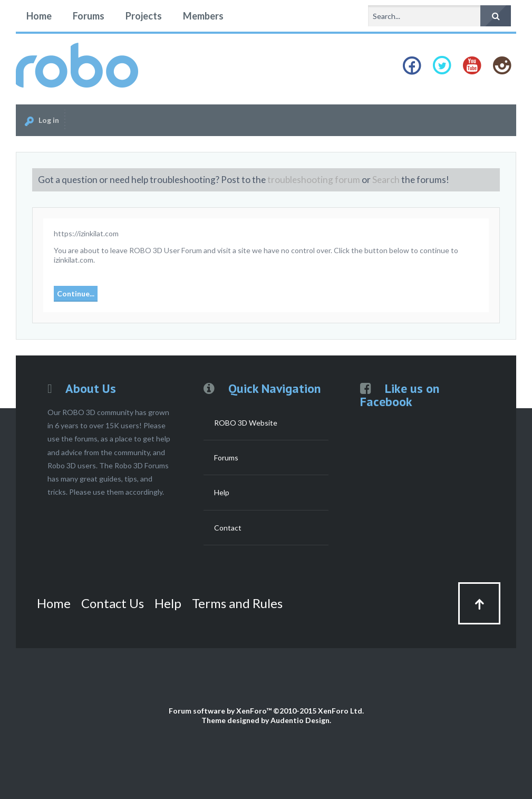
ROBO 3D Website (246, 423)
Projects (144, 16)
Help (222, 492)
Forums (89, 16)
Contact (228, 528)
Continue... (76, 293)
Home (39, 16)
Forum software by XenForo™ (266, 711)
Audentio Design (300, 720)
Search (386, 180)
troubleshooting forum (314, 180)
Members (203, 16)
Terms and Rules (237, 603)
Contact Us (113, 603)
